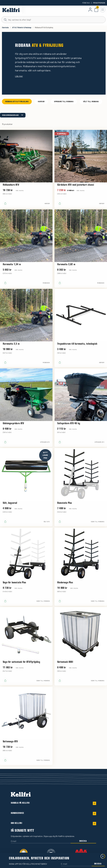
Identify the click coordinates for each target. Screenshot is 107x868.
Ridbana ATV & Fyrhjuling (17, 101)
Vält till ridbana (91, 101)
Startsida (5, 27)
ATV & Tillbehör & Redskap (22, 27)
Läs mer (19, 76)
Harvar (41, 101)
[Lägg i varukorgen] (5, 203)
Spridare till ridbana (64, 101)
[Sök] (53, 20)
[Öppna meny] (103, 10)
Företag (86, 3)
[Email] (41, 841)
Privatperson (99, 3)
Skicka (83, 841)
